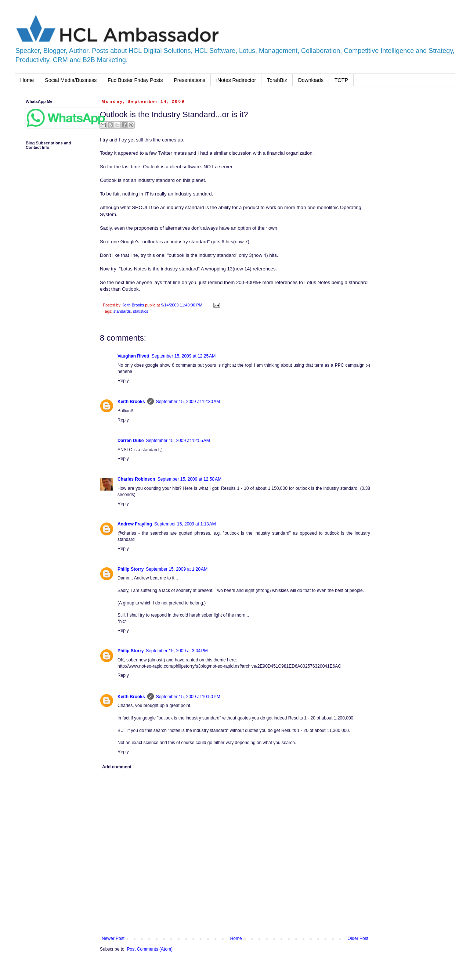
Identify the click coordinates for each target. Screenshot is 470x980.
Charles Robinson (136, 479)
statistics (140, 311)
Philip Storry (131, 569)
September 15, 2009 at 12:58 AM (189, 479)
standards (122, 311)
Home (27, 80)
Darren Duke (131, 441)
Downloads (311, 80)
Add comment (117, 767)
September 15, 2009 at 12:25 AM (184, 356)
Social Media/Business (71, 80)
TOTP (341, 80)
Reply (123, 381)
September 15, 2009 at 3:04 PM (177, 651)
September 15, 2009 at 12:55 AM (178, 441)
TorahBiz (277, 80)
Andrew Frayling (135, 524)
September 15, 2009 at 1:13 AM (185, 524)
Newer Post (113, 938)
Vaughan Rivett (133, 356)
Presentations (189, 80)
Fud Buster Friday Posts (135, 80)
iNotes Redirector (236, 80)
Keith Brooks (131, 402)
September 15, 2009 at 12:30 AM (188, 402)
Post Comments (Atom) (150, 949)
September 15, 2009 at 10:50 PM (188, 697)
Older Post (358, 938)
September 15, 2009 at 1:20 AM (177, 569)
